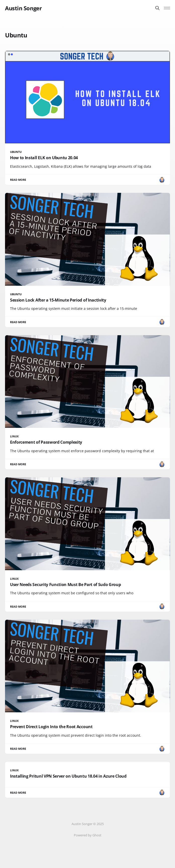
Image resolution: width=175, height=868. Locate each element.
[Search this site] (157, 8)
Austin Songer (23, 8)
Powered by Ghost (88, 835)
